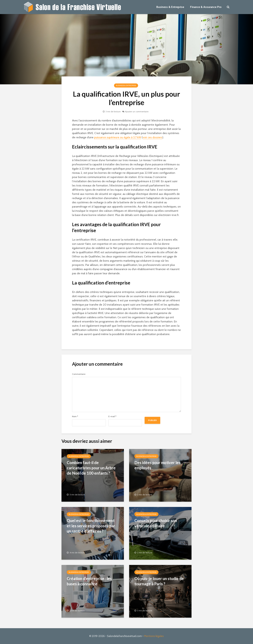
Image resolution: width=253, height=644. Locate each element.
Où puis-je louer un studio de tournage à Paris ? (159, 581)
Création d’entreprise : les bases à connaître (89, 581)
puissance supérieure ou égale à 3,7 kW (118, 137)
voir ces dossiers (153, 137)
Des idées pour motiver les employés (158, 465)
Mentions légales (154, 636)
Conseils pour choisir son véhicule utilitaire (156, 523)
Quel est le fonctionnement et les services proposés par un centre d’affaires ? (91, 526)
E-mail (112, 416)
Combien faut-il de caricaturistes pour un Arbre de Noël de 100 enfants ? (91, 468)
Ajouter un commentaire (137, 111)
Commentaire (79, 374)
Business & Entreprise (170, 7)
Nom (75, 416)
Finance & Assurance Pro (206, 7)
